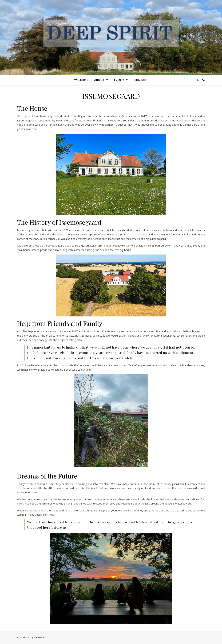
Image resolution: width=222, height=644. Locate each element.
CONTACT (141, 80)
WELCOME (81, 80)
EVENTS (119, 80)
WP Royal (39, 637)
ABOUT (99, 80)
